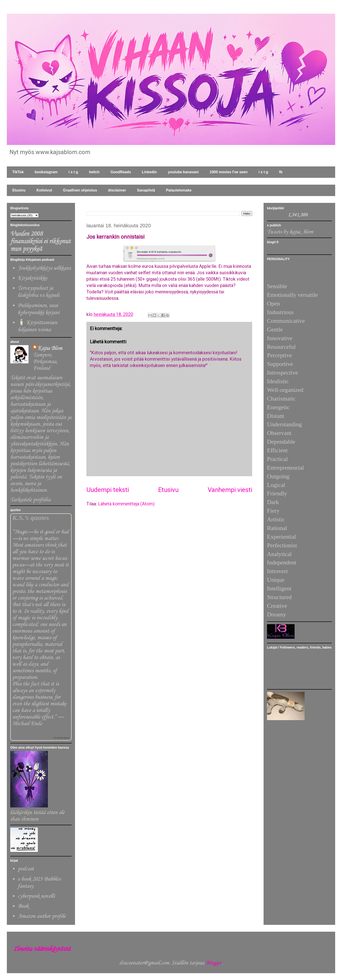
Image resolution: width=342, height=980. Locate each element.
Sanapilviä (146, 190)
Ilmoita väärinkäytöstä (42, 949)
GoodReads (121, 172)
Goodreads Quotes (62, 738)
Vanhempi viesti (230, 490)
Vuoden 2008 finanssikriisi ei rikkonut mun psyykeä (40, 242)
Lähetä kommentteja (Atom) (126, 504)
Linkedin (149, 172)
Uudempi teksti (108, 490)
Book (23, 906)
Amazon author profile (42, 916)
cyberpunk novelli (36, 896)
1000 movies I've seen (229, 172)
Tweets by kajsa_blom (290, 232)
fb (281, 172)
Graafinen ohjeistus (80, 190)
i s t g (73, 172)
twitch (94, 172)
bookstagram (46, 172)
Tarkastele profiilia (30, 500)
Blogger (214, 963)
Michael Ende (27, 724)
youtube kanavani (183, 172)
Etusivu (19, 190)
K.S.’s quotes (31, 518)
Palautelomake (179, 190)
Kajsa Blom (50, 348)
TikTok (18, 172)
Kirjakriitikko (32, 278)
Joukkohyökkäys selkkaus (44, 268)
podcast (26, 869)
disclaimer (117, 190)
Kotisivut (44, 190)
